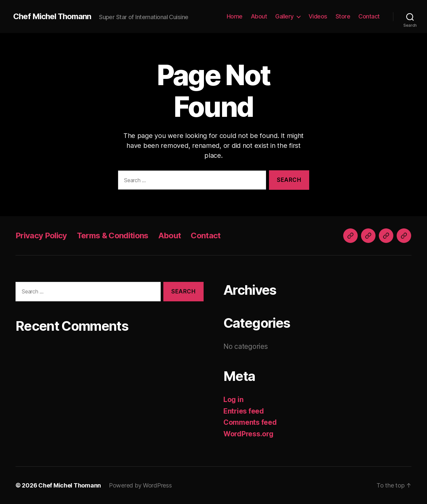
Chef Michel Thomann (52, 17)
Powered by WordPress (140, 485)
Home (235, 16)
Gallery (284, 16)
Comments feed (250, 422)
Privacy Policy (41, 235)
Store (343, 16)
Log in (233, 400)
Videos (318, 16)
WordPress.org (248, 434)
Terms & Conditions (113, 235)
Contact (369, 16)
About (259, 16)
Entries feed (244, 411)
